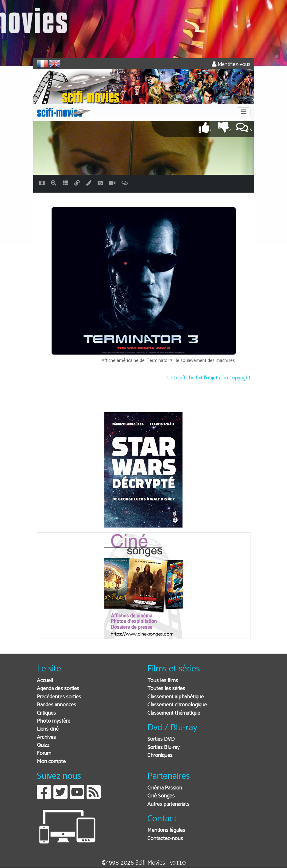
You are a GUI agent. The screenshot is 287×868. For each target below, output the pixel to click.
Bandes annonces (56, 705)
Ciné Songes (161, 796)
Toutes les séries (166, 689)
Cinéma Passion (165, 788)
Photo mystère (54, 721)
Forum (44, 753)
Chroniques (160, 756)
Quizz (43, 745)
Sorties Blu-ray (163, 748)
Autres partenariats (168, 804)
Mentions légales (166, 830)
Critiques (46, 713)
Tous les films (163, 681)
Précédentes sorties (59, 697)
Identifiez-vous (231, 65)
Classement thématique (174, 713)
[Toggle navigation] (244, 112)
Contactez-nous (165, 839)
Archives (46, 737)
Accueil (45, 681)
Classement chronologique (177, 705)
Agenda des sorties (58, 689)
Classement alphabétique (176, 697)
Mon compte (51, 762)
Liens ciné (48, 729)
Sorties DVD (161, 739)
